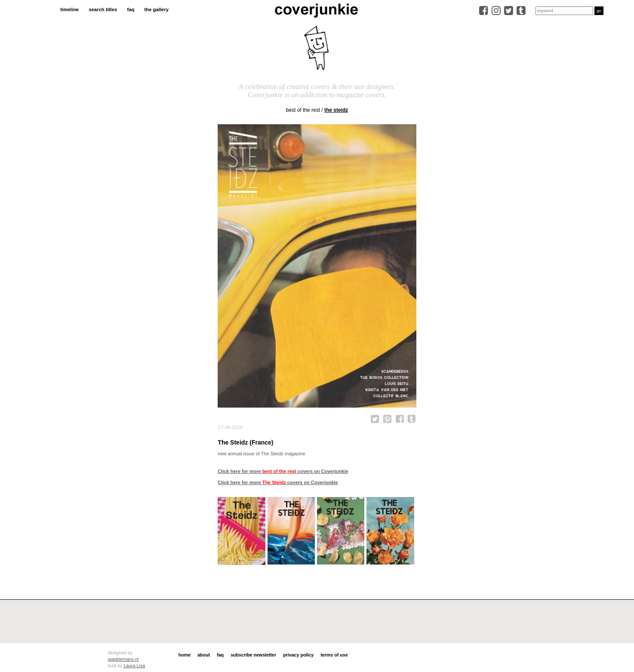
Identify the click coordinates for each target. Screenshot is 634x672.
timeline (69, 9)
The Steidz (336, 110)
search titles (103, 9)
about (204, 655)
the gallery (156, 9)
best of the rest (303, 110)
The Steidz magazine (283, 454)
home (185, 655)
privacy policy (298, 655)
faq (131, 9)
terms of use (334, 655)
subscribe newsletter (253, 655)
